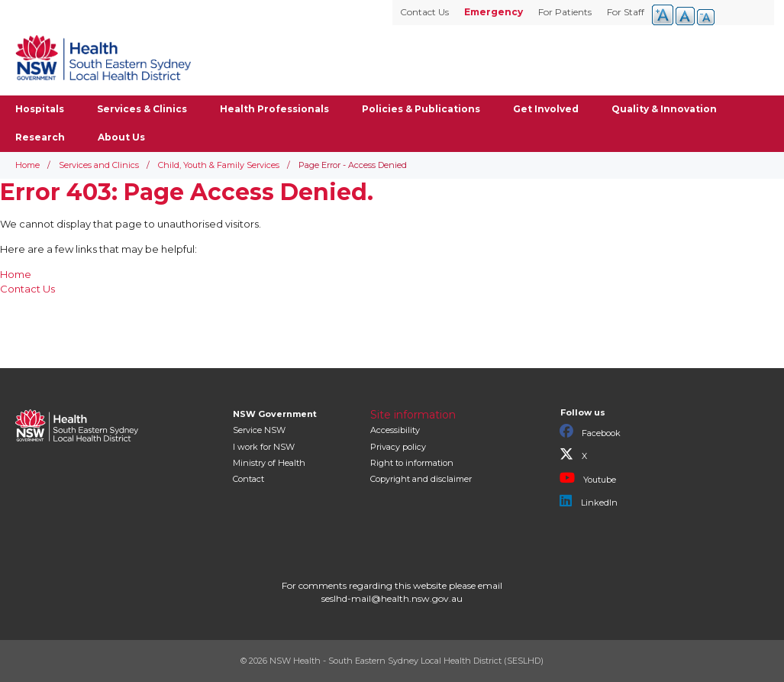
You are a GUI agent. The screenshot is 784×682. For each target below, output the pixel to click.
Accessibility (395, 430)
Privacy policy (398, 447)
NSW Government (275, 414)
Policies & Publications (421, 109)
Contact (248, 479)
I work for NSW (264, 447)
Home (27, 165)
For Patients (565, 12)
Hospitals (40, 109)
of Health (269, 463)
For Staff (626, 12)
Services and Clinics (99, 165)
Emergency (494, 12)
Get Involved (546, 109)
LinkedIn (589, 501)
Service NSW (259, 430)
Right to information (412, 463)
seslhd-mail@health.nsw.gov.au (392, 598)
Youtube (588, 478)
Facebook (590, 432)
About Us (121, 137)
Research (40, 137)
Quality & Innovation (664, 109)
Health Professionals (274, 109)
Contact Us (424, 12)
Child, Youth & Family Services (219, 165)
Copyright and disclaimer (421, 479)
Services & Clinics (142, 109)
